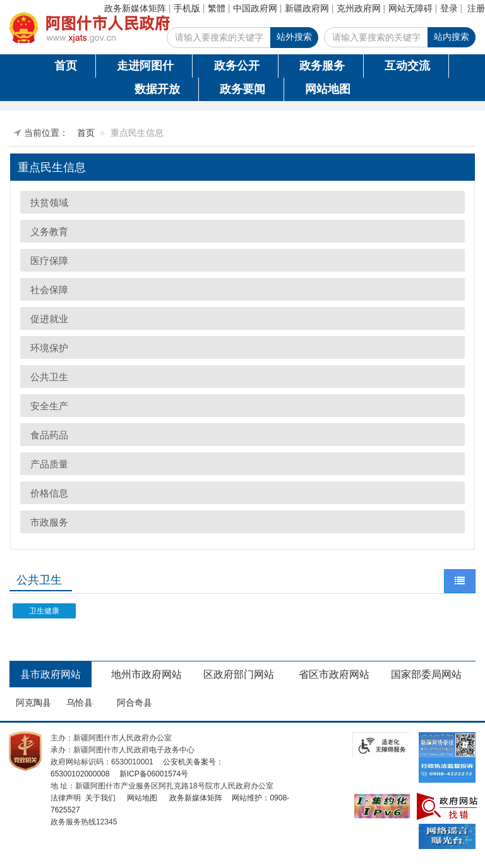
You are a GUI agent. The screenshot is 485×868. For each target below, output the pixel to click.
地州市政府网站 (147, 674)
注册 (476, 8)
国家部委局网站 (426, 674)
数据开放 (157, 89)
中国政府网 (255, 8)
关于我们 (99, 798)
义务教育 (49, 232)
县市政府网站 (51, 674)
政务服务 (322, 66)
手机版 (187, 8)
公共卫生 (49, 377)
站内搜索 (452, 37)
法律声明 (66, 798)
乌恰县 (80, 702)
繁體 (217, 8)
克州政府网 (359, 8)
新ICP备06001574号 (153, 774)
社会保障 (49, 290)
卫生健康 (44, 611)
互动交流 (407, 66)
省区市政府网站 (334, 674)
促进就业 (49, 319)
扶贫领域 (49, 202)
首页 (66, 66)
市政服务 (49, 522)
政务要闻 (242, 89)
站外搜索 (294, 37)
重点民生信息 (52, 167)
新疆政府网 (307, 8)
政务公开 (237, 66)
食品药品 (49, 435)
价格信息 (49, 493)
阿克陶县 (33, 702)
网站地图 (328, 89)
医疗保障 (49, 261)
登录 (449, 8)
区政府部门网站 (239, 674)
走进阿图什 (145, 66)
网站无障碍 (410, 8)
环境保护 (49, 348)
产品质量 (49, 464)
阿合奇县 (135, 702)
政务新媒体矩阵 (135, 8)
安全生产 (49, 406)
